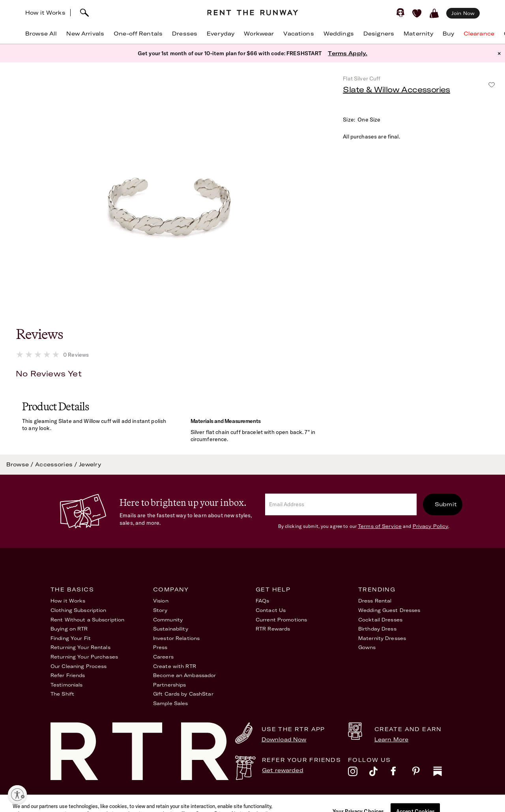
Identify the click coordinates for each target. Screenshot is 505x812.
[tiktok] (380, 773)
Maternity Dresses (382, 638)
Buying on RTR (69, 629)
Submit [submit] (446, 504)
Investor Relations (176, 638)
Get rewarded (283, 770)
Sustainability (171, 629)
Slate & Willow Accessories (396, 89)
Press (160, 647)
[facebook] (401, 773)
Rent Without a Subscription (87, 620)
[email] (341, 504)
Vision (161, 601)
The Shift (62, 694)
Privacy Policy (431, 526)
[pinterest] (423, 773)
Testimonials (66, 685)
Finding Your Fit (71, 638)
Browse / (21, 464)
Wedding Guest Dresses (389, 610)
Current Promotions (281, 620)
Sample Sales (170, 703)
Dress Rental (375, 601)
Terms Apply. (348, 53)
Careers (163, 657)
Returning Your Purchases (84, 657)
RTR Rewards (273, 629)
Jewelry (90, 464)
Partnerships (169, 685)
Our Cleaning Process (79, 666)
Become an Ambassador (184, 675)
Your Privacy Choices (427, 802)
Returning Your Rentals (80, 647)
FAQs (262, 601)
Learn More (391, 739)
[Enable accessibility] (17, 795)
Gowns (367, 647)
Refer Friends (68, 675)
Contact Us (271, 610)
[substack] (444, 773)
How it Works (45, 13)
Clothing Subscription (79, 610)
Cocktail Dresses (380, 620)
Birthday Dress (377, 629)
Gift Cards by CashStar (183, 694)
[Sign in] (400, 13)
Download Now (284, 739)
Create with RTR (175, 666)
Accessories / (57, 464)
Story (160, 610)
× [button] (499, 53)
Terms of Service (380, 526)
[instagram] (359, 773)
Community (168, 620)
